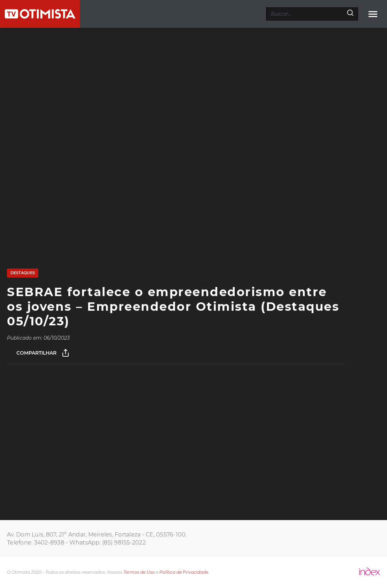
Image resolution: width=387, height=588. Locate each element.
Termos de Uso (139, 572)
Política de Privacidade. (184, 572)
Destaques (23, 273)
